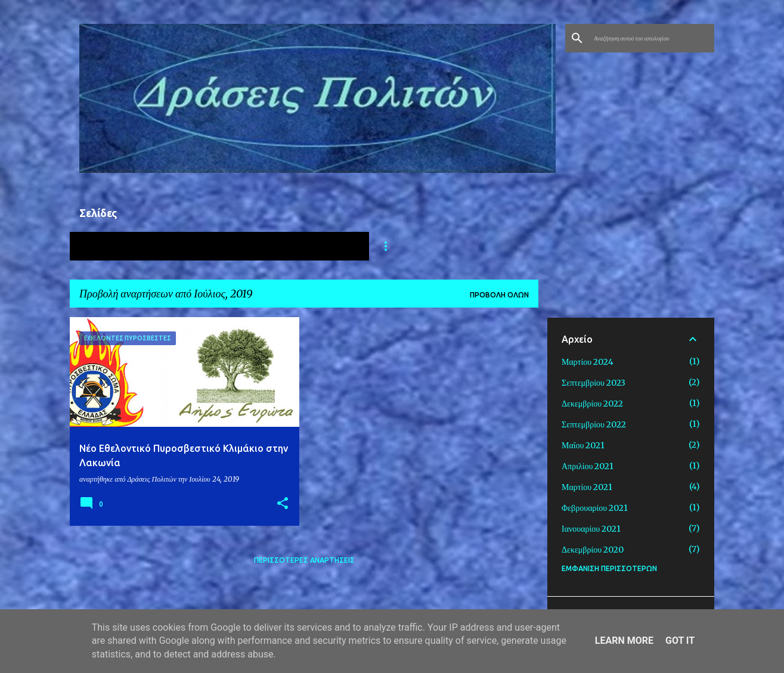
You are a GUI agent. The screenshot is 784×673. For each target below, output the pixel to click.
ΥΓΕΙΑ (194, 246)
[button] (283, 504)
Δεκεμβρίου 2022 (592, 404)
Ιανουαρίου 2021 (591, 529)
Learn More (624, 641)
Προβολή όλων (499, 295)
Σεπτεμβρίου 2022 (594, 424)
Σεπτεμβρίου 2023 (594, 383)
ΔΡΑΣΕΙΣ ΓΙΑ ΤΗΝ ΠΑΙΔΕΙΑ (295, 246)
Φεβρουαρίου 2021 (595, 508)
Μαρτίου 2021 (587, 487)
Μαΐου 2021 (583, 445)
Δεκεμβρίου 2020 (593, 550)
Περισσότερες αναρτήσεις (304, 560)
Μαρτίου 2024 (588, 362)
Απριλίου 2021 (588, 466)
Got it (680, 641)
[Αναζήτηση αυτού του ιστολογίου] (652, 38)
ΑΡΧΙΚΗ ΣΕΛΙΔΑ (117, 246)
